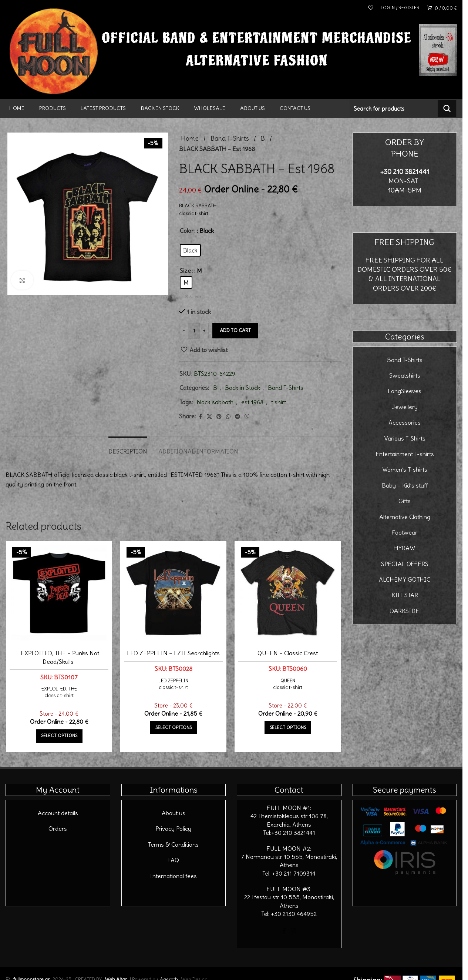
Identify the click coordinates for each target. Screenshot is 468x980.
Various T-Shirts (405, 438)
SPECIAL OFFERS (405, 564)
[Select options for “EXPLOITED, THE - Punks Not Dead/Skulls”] (59, 736)
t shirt (279, 402)
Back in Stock (243, 388)
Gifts (405, 501)
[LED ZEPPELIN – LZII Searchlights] (173, 593)
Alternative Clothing (405, 517)
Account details (58, 813)
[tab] (128, 448)
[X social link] (209, 417)
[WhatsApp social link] (228, 417)
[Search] (403, 108)
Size (185, 271)
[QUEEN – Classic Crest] (288, 593)
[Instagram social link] (294, 931)
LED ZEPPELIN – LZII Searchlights (173, 653)
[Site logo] (54, 49)
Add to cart (235, 330)
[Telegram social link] (238, 417)
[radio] (190, 250)
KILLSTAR (405, 595)
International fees (173, 876)
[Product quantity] (194, 331)
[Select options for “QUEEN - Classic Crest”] (288, 728)
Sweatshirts (405, 375)
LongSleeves (405, 391)
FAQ (173, 860)
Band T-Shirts (230, 138)
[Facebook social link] (200, 417)
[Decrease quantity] (184, 331)
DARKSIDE (405, 611)
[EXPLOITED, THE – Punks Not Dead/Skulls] (59, 593)
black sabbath (215, 402)
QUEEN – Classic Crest (288, 653)
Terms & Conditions (173, 844)
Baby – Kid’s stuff (405, 485)
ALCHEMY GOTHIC (405, 579)
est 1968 (252, 402)
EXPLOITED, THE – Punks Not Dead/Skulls (60, 657)
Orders (58, 829)
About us (174, 813)
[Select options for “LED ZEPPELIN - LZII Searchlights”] (174, 728)
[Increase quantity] (204, 331)
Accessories (405, 422)
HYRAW (405, 548)
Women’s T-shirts (405, 469)
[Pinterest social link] (219, 417)
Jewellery (405, 407)
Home (190, 138)
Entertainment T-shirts (405, 454)
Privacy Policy (173, 829)
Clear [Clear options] (196, 296)
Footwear (405, 532)
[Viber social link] (247, 417)
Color (187, 231)
